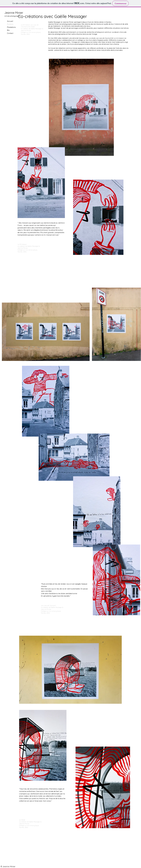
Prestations (11, 27)
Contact (10, 33)
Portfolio (10, 24)
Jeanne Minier (14, 13)
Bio (8, 30)
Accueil (10, 21)
